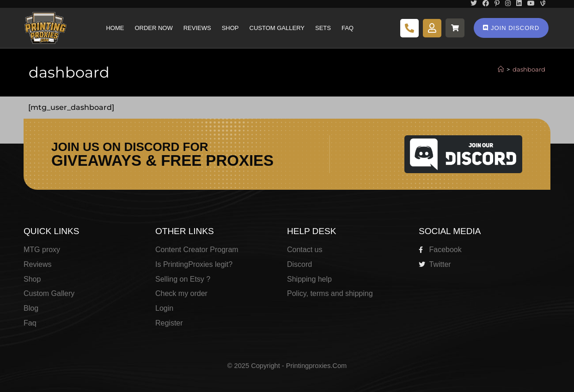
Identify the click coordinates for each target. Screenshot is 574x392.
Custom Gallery (277, 28)
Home (115, 28)
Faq (348, 28)
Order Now (153, 28)
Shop (230, 28)
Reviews (197, 28)
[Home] (501, 69)
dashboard (529, 69)
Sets (323, 28)
